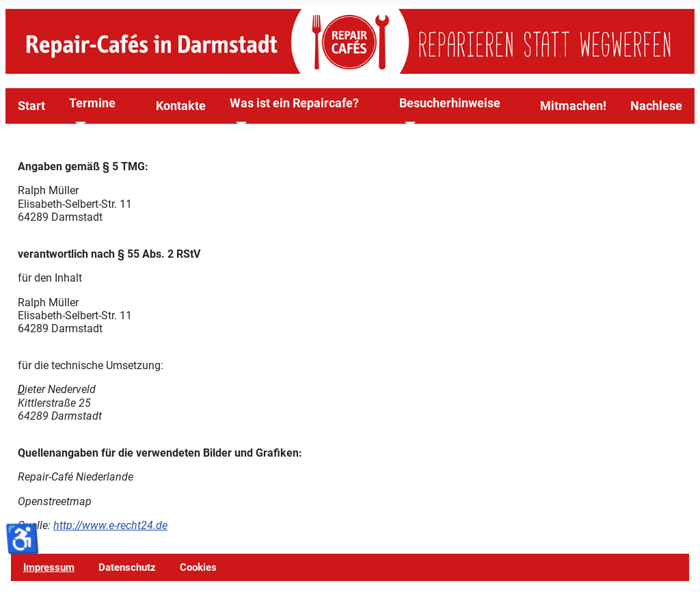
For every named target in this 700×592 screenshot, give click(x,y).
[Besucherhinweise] (408, 124)
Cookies (198, 567)
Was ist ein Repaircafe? (294, 103)
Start (31, 106)
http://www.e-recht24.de (110, 525)
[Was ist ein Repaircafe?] (238, 124)
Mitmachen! (573, 106)
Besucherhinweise (450, 103)
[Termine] (78, 124)
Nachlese (656, 106)
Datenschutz (127, 567)
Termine (92, 103)
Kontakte (181, 106)
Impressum (49, 567)
